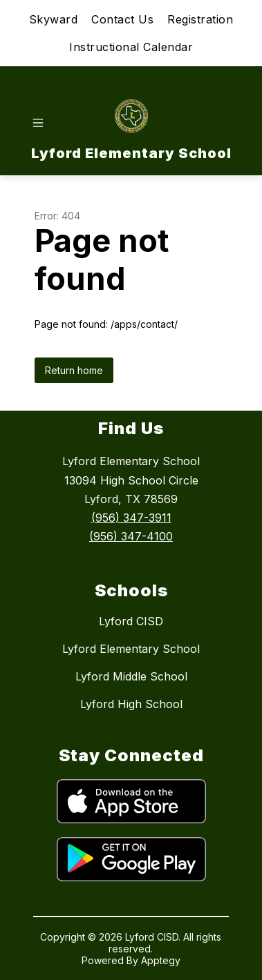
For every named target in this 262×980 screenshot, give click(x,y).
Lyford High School (131, 704)
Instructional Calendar (131, 47)
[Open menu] (38, 123)
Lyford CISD (131, 621)
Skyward (54, 19)
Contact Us (122, 19)
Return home (74, 370)
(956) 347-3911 (131, 518)
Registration (200, 19)
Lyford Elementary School (131, 649)
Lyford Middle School (131, 676)
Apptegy (161, 960)
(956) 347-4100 (131, 536)
